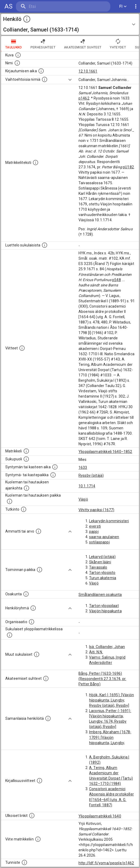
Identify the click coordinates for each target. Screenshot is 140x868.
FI (123, 6)
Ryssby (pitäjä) (91, 475)
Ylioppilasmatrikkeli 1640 (100, 816)
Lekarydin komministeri (109, 521)
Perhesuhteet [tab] (43, 44)
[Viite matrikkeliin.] (38, 839)
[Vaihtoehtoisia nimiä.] (45, 79)
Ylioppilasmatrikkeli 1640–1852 (105, 452)
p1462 (84, 98)
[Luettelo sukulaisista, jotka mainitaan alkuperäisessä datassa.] (45, 245)
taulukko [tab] (14, 44)
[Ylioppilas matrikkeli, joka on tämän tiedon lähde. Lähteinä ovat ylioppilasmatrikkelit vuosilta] (26, 451)
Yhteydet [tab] (118, 44)
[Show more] (70, 80)
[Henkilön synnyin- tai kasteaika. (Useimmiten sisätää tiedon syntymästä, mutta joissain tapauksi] (55, 467)
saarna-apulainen (104, 537)
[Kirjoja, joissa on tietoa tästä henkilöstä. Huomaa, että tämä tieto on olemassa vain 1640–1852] (40, 781)
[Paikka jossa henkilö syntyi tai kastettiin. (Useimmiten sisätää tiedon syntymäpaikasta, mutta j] (53, 475)
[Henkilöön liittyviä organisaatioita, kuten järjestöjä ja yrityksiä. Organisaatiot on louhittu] (32, 622)
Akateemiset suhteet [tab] (83, 44)
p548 (117, 280)
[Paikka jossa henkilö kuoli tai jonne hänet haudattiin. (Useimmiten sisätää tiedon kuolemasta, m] (10, 501)
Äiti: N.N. (96, 652)
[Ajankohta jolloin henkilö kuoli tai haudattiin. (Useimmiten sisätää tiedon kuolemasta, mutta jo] (27, 488)
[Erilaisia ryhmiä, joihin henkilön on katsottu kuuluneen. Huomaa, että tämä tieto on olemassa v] (33, 608)
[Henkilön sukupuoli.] (26, 459)
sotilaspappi (99, 542)
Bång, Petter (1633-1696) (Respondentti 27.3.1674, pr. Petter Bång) (102, 679)
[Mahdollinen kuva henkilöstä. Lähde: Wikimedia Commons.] (18, 55)
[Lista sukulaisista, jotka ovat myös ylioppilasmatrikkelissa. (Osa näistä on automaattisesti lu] (10, 635)
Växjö (83, 499)
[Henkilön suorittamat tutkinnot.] (24, 509)
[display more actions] (136, 6)
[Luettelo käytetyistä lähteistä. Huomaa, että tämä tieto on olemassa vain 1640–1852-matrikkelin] (22, 348)
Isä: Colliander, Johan (107, 647)
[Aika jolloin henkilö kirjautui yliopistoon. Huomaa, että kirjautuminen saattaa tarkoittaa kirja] (41, 71)
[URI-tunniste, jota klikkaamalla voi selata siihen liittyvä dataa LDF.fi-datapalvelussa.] (24, 862)
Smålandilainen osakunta (100, 595)
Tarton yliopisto (102, 573)
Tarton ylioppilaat (104, 606)
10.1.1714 (87, 486)
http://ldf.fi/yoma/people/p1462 (106, 863)
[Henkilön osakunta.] (26, 594)
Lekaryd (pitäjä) (102, 557)
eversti (95, 526)
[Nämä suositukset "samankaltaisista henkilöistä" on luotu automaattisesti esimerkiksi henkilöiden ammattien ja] (48, 718)
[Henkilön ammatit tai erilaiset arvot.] (38, 531)
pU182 (128, 167)
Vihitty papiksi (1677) (96, 510)
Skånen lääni (100, 562)
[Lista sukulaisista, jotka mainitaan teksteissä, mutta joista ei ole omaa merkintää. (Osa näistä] (37, 654)
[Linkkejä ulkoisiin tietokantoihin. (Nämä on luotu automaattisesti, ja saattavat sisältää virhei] (32, 816)
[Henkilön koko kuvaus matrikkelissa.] (36, 163)
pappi (94, 532)
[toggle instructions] (27, 19)
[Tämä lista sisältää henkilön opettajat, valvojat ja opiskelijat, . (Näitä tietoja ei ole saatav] (46, 678)
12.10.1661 (88, 71)
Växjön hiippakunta (105, 611)
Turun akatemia (103, 578)
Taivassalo (98, 567)
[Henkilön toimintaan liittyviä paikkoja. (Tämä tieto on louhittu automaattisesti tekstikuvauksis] (40, 570)
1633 (83, 467)
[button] (70, 24)
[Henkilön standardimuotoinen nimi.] (17, 63)
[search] (48, 6)
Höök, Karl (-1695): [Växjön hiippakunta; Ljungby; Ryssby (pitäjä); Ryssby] (111, 700)
